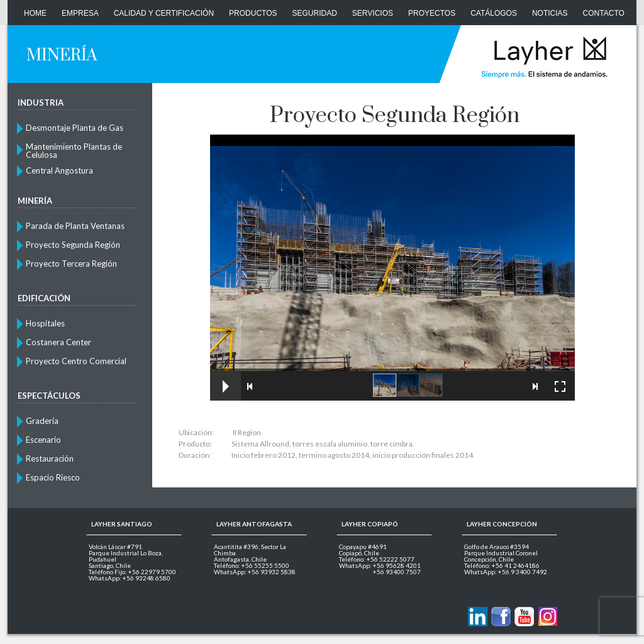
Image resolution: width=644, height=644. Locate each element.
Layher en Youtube (524, 617)
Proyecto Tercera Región (71, 264)
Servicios (373, 13)
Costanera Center (58, 342)
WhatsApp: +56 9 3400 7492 (506, 572)
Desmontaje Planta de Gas (75, 128)
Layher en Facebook (501, 617)
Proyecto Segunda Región (73, 245)
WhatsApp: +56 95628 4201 (380, 565)
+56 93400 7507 (397, 572)
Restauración (50, 458)
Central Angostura (59, 170)
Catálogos (494, 13)
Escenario (43, 440)
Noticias (550, 13)
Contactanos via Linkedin (478, 617)
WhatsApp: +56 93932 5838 (255, 572)
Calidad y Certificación (164, 13)
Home (35, 13)
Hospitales (45, 323)
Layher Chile (543, 57)
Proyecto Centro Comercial (76, 361)
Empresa (80, 13)
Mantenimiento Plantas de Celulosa (74, 150)
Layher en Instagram (547, 617)
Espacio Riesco (53, 477)
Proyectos (432, 13)
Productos (253, 13)
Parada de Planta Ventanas (75, 226)
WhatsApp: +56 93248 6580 (130, 578)
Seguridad (315, 13)
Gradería (42, 421)
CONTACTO (604, 13)
